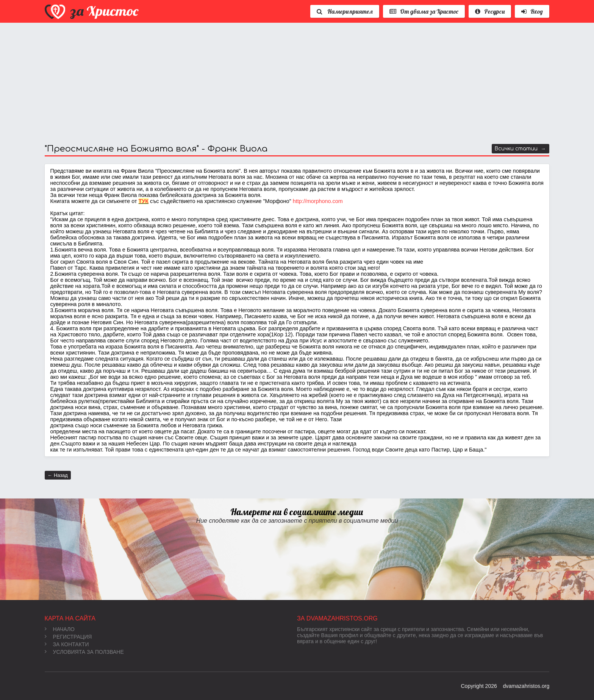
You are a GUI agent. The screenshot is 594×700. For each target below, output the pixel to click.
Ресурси (490, 11)
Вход (532, 11)
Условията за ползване (84, 652)
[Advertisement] (272, 83)
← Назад (58, 475)
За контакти (67, 644)
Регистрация (68, 637)
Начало (60, 629)
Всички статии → (520, 149)
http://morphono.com (318, 201)
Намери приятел (345, 11)
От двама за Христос (424, 11)
